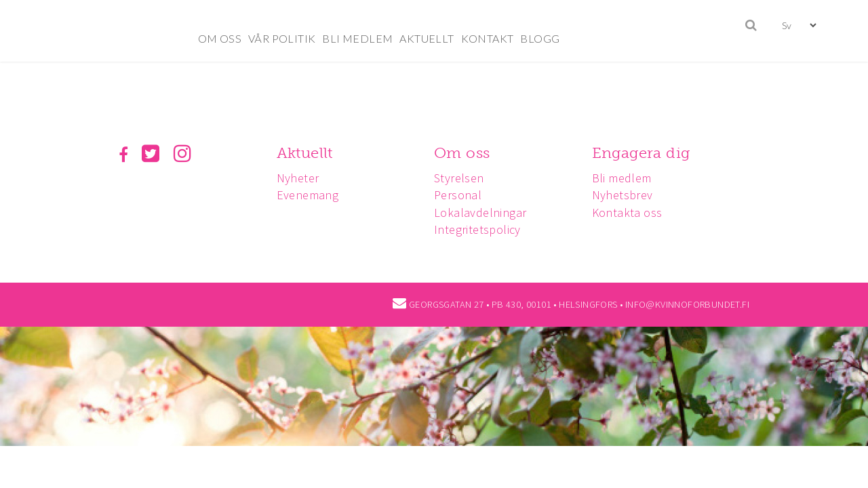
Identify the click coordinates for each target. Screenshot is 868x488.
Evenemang (310, 195)
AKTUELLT (427, 38)
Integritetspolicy (481, 229)
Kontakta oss (633, 212)
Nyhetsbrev (629, 195)
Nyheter (300, 178)
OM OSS (220, 38)
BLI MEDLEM (357, 38)
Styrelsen (463, 178)
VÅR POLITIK (282, 38)
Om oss (466, 153)
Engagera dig (647, 153)
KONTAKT (488, 38)
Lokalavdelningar (484, 212)
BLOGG (540, 38)
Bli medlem (628, 178)
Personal (462, 195)
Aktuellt (307, 153)
